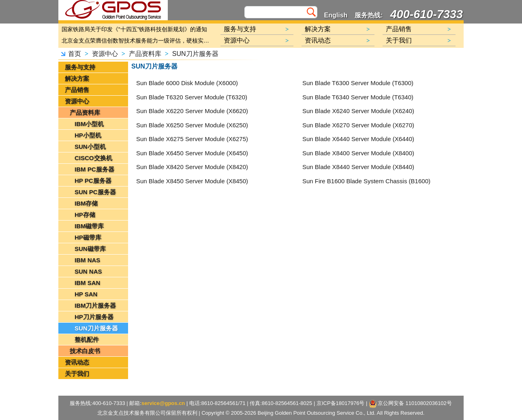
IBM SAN (87, 283)
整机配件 (87, 340)
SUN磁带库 (90, 249)
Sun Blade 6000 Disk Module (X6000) (187, 83)
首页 (75, 54)
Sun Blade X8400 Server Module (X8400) (358, 153)
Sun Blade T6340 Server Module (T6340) (358, 97)
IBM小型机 (89, 124)
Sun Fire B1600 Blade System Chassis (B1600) (366, 181)
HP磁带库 (88, 237)
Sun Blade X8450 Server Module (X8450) (192, 181)
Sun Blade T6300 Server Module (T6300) (358, 83)
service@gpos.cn (163, 403)
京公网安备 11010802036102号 (411, 404)
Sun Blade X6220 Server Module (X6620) (192, 111)
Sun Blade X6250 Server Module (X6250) (192, 125)
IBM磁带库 (89, 226)
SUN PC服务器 (95, 192)
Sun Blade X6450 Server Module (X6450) (192, 153)
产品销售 (77, 90)
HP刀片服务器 (94, 317)
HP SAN (86, 294)
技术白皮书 (85, 351)
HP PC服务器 (93, 181)
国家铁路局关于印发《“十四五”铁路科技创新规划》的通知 (134, 29)
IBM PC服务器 (94, 169)
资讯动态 (77, 362)
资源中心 (105, 54)
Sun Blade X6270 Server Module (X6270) (358, 125)
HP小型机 (88, 135)
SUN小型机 (90, 147)
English (336, 15)
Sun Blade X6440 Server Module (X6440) (358, 139)
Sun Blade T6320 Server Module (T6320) (192, 97)
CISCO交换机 (93, 158)
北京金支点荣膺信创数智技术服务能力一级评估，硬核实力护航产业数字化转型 (137, 41)
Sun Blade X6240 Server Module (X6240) (358, 111)
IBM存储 (86, 203)
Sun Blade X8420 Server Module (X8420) (192, 167)
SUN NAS (88, 271)
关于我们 (77, 374)
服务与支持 (80, 67)
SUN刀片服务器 (195, 54)
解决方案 (77, 78)
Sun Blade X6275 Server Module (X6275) (192, 139)
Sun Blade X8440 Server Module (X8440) (358, 167)
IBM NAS (87, 260)
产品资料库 (145, 54)
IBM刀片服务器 (95, 305)
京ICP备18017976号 (341, 403)
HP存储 (85, 215)
